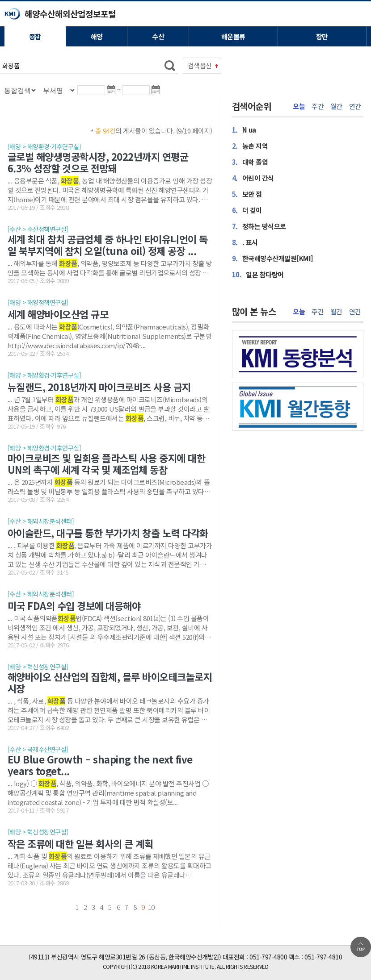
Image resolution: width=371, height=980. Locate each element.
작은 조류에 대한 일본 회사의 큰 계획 (80, 843)
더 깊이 (247, 210)
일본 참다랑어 (258, 274)
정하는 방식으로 (259, 226)
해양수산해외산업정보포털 (70, 14)
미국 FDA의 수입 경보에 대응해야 (74, 605)
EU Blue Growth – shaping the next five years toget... (100, 765)
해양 (97, 36)
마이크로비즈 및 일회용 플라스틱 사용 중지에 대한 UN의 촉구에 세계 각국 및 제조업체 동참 (107, 463)
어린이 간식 (253, 178)
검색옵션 (200, 65)
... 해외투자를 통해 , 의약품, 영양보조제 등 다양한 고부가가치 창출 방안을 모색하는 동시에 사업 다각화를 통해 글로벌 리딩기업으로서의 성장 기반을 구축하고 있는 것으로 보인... (110, 268)
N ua (244, 129)
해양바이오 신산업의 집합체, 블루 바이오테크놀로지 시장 (110, 682)
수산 (158, 36)
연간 (355, 106)
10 (151, 907)
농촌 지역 (250, 146)
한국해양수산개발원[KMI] (273, 258)
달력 (113, 94)
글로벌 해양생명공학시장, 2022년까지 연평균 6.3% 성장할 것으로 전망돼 (98, 162)
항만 (322, 36)
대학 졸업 (250, 162)
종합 (35, 36)
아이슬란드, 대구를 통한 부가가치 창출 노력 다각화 (108, 533)
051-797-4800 (268, 957)
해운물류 (233, 36)
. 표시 (245, 242)
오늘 (299, 106)
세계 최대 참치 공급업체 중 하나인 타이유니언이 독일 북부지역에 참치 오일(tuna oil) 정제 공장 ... (108, 245)
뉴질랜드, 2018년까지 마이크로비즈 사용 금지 (99, 387)
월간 (336, 106)
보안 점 (247, 194)
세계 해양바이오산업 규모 (58, 314)
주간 (318, 106)
